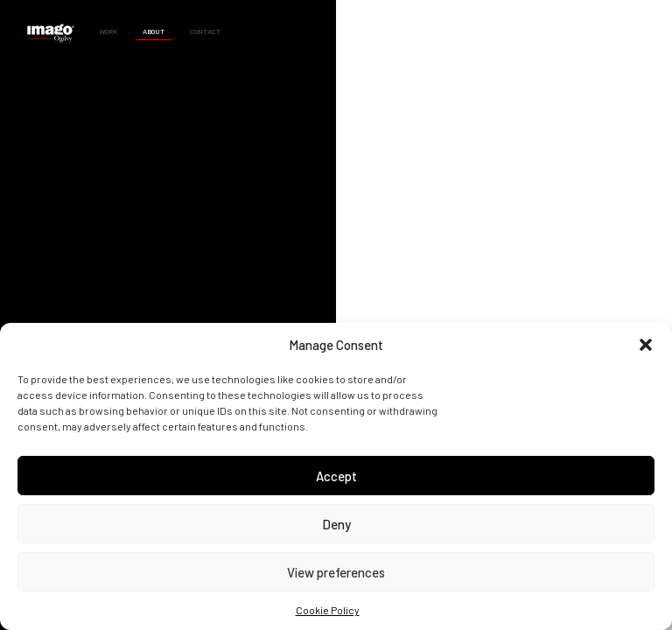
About (154, 31)
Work (108, 31)
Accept (336, 476)
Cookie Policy (328, 610)
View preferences (336, 572)
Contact (205, 31)
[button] (646, 345)
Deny (336, 524)
